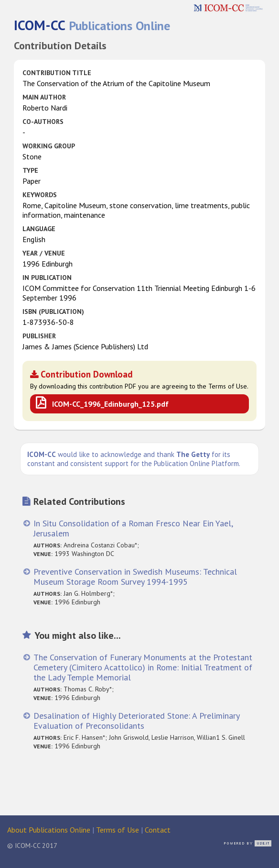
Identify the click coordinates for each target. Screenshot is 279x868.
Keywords (40, 195)
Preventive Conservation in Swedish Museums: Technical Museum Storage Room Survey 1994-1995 (135, 577)
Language (39, 229)
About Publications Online (49, 830)
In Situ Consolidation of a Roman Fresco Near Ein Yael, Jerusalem (133, 528)
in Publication (47, 278)
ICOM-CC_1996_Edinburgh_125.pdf (110, 404)
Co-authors (43, 122)
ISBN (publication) (53, 312)
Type (30, 170)
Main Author (44, 97)
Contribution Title (57, 73)
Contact (158, 830)
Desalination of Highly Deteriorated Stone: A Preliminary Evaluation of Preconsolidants (136, 721)
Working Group (49, 146)
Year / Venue (44, 253)
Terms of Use (118, 830)
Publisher (39, 336)
